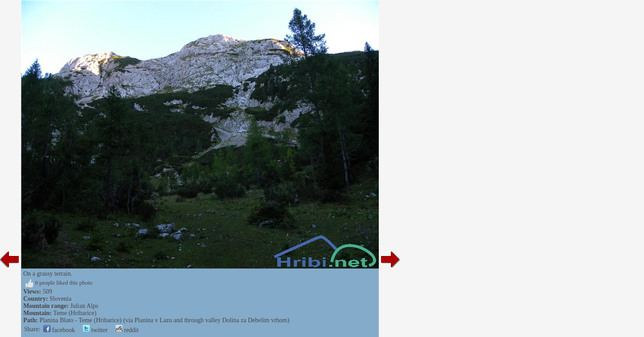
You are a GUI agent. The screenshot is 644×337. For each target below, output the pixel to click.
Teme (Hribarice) (75, 313)
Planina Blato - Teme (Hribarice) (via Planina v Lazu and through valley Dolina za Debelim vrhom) (164, 320)
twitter (95, 330)
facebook (59, 330)
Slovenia (61, 299)
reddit (127, 330)
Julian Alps (84, 306)
